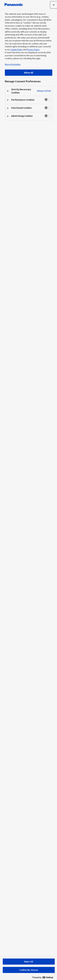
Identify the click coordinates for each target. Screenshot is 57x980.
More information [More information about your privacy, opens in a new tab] (13, 64)
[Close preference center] (54, 5)
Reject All (29, 961)
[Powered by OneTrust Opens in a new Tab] (44, 978)
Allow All (29, 72)
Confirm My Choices (29, 970)
